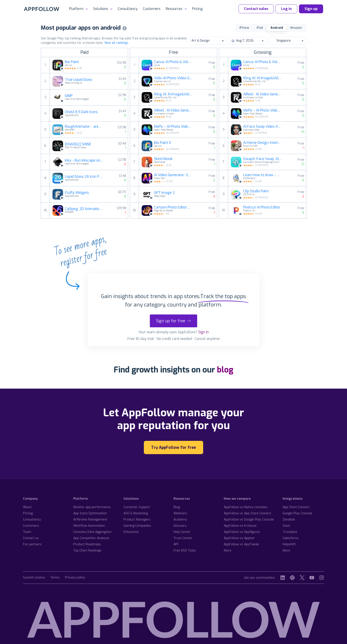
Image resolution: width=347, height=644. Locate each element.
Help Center (182, 532)
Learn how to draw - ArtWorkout (262, 175)
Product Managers (137, 520)
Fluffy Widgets (77, 193)
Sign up (311, 9)
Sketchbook (163, 159)
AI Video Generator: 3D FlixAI (173, 175)
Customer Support (137, 507)
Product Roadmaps (87, 544)
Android (277, 28)
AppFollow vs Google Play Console (249, 520)
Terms (55, 578)
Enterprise (131, 532)
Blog (177, 507)
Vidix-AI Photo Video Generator (173, 78)
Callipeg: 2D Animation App (84, 209)
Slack (286, 526)
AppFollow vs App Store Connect (247, 513)
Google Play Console (297, 513)
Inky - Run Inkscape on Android (84, 160)
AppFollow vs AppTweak (241, 544)
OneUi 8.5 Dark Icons (81, 112)
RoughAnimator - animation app (84, 127)
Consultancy (128, 9)
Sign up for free (173, 321)
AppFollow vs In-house (240, 526)
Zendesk (289, 520)
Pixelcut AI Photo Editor (262, 207)
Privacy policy (75, 578)
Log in (286, 9)
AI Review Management (90, 520)
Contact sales (256, 9)
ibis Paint (72, 62)
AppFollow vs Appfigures (242, 532)
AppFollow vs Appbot (239, 538)
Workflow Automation (89, 526)
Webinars (180, 513)
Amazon (296, 28)
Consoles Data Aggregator (93, 532)
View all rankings (116, 43)
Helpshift (289, 544)
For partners (32, 544)
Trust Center (183, 538)
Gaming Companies (137, 526)
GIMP (69, 96)
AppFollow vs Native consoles (246, 507)
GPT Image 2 (164, 193)
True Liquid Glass (79, 80)
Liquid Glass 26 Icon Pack (84, 177)
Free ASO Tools (185, 550)
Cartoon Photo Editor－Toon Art (173, 207)
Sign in (203, 332)
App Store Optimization (90, 513)
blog (225, 370)
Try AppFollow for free (173, 447)
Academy (180, 520)
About (27, 507)
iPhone (244, 28)
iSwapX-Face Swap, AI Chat (262, 159)
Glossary (180, 526)
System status (34, 578)
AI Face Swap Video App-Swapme (262, 127)
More (227, 550)
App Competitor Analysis (91, 538)
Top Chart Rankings (87, 550)
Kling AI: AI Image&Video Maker (173, 94)
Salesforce (290, 538)
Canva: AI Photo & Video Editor (173, 62)
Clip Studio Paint (256, 191)
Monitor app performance (92, 507)
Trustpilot (290, 532)
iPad (260, 28)
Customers (152, 9)
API (176, 544)
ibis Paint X (163, 143)
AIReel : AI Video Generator (173, 110)
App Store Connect (296, 507)
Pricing (197, 9)
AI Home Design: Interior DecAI (262, 143)
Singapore (287, 41)
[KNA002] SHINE (78, 144)
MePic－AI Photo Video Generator (173, 127)
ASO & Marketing (136, 513)
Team (27, 532)
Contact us (31, 538)
